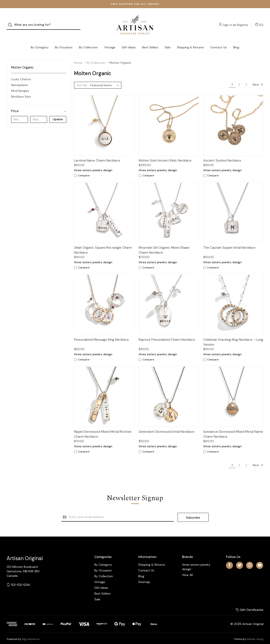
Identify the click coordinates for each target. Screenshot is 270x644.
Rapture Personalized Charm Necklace (167, 334)
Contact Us (219, 42)
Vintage (110, 42)
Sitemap (144, 576)
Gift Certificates (250, 604)
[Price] (39, 106)
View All (187, 569)
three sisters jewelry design (196, 561)
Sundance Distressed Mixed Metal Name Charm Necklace (233, 428)
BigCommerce (31, 633)
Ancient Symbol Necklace (222, 155)
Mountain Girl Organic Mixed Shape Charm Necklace (164, 244)
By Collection (88, 42)
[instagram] (250, 559)
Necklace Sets (21, 91)
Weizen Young (255, 633)
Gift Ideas (129, 42)
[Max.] (39, 114)
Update (58, 114)
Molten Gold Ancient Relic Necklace (165, 155)
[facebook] (229, 559)
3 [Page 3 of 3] (246, 79)
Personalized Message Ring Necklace (101, 334)
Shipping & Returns (190, 42)
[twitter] (240, 559)
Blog (236, 42)
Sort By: (82, 79)
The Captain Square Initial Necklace (229, 242)
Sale (168, 42)
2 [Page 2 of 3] (239, 79)
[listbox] (105, 79)
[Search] (11, 22)
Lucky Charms (21, 74)
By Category (40, 42)
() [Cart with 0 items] (259, 22)
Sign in (228, 22)
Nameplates (20, 79)
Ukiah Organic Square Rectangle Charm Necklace (103, 244)
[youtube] (260, 559)
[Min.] (20, 114)
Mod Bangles (20, 85)
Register (243, 22)
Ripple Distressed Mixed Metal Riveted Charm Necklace (103, 428)
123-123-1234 (20, 579)
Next (258, 79)
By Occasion (64, 42)
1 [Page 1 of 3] (232, 79)
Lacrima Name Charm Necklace (97, 155)
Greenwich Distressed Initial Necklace (166, 426)
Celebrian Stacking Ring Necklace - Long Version (233, 336)
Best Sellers (150, 42)
